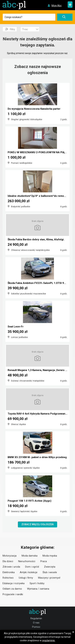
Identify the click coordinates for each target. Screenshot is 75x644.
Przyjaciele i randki (13, 594)
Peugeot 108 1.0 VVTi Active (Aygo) (30, 501)
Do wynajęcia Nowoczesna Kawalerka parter (34, 109)
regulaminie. (49, 640)
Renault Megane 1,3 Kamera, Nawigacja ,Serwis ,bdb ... (40, 370)
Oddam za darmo (12, 589)
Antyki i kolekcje (29, 572)
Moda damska (30, 556)
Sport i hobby (37, 583)
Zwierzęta (50, 567)
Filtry (10, 29)
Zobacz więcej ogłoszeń (37, 524)
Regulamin (36, 618)
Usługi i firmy (26, 578)
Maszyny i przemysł (49, 578)
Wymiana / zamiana (38, 589)
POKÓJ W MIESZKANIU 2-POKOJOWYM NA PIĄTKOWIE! (41, 152)
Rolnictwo (8, 578)
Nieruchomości (27, 561)
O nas (36, 623)
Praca (44, 561)
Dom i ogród (32, 567)
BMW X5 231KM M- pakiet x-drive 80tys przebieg (37, 457)
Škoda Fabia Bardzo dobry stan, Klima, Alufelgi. (36, 239)
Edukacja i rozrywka (14, 583)
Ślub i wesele (50, 572)
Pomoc (36, 627)
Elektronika (9, 572)
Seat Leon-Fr (16, 327)
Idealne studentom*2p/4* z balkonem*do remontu (38, 196)
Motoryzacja (10, 556)
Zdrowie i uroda (11, 567)
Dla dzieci (8, 561)
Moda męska (50, 556)
